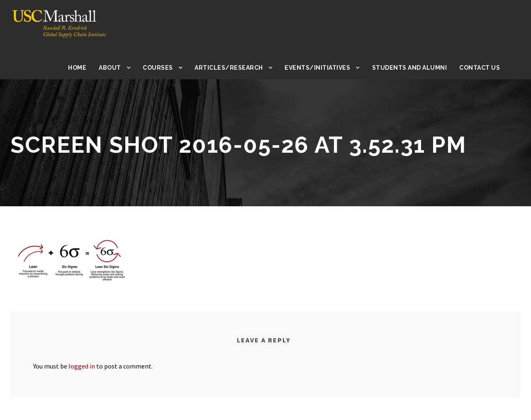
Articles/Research (236, 68)
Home (85, 68)
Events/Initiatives (322, 68)
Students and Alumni (411, 68)
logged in (85, 366)
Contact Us (480, 68)
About (118, 68)
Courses (166, 68)
